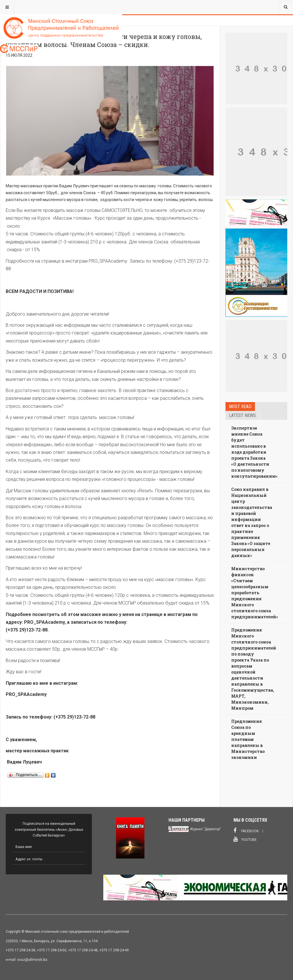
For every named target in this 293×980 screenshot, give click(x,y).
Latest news (242, 415)
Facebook (246, 831)
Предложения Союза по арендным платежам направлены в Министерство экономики (248, 739)
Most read (240, 407)
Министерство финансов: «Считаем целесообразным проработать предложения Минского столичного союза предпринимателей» (255, 593)
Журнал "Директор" (205, 829)
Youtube (245, 839)
